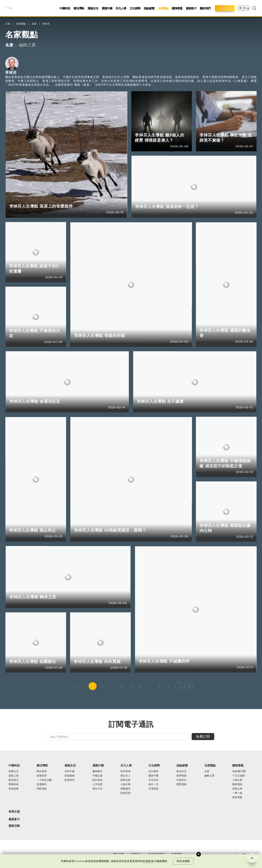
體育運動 (181, 784)
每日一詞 (153, 784)
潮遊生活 (93, 8)
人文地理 (97, 784)
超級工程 (14, 776)
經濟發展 (181, 776)
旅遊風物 (70, 776)
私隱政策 (148, 861)
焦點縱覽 (149, 8)
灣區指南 (42, 789)
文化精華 (135, 8)
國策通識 (237, 784)
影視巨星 (125, 793)
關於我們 (205, 8)
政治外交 (181, 771)
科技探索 (14, 789)
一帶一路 (237, 793)
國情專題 (177, 8)
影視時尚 (70, 780)
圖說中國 (153, 776)
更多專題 (237, 797)
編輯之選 (27, 45)
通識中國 (107, 8)
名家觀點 (163, 8)
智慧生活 (14, 771)
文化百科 (153, 780)
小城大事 (125, 784)
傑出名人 (125, 776)
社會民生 (181, 780)
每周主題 (14, 811)
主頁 (8, 24)
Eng (246, 8)
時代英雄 (125, 771)
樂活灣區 (79, 8)
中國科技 (65, 8)
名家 (34, 24)
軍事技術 (14, 784)
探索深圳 (42, 776)
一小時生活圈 (44, 780)
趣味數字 (97, 771)
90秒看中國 (239, 771)
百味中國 (70, 771)
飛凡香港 (42, 771)
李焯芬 (46, 24)
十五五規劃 (239, 776)
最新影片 (191, 8)
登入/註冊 (225, 8)
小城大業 (237, 780)
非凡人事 (121, 8)
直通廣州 (42, 784)
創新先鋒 (125, 780)
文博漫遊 (153, 789)
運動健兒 (125, 789)
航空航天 (14, 780)
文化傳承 (153, 771)
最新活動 (14, 826)
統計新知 (97, 780)
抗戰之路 (237, 789)
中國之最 (97, 776)
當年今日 (97, 789)
